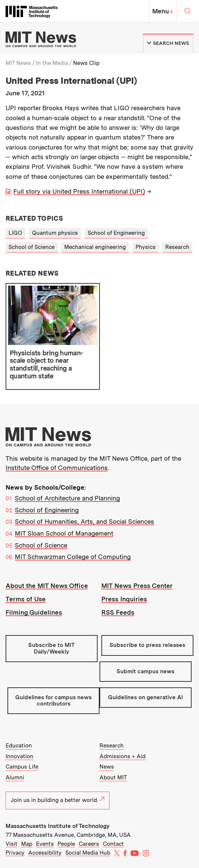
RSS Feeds (118, 612)
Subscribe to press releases (147, 645)
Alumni (15, 777)
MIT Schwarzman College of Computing (73, 557)
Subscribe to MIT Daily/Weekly (51, 648)
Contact (113, 844)
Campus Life (22, 767)
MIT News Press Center (137, 586)
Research (177, 247)
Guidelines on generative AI (146, 697)
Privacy (15, 853)
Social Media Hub (88, 853)
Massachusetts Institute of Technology (58, 826)
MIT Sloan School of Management (64, 533)
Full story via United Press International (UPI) (79, 191)
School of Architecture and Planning (67, 498)
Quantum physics (55, 233)
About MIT (113, 777)
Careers (89, 844)
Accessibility (45, 853)
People (66, 844)
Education (19, 746)
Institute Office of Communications (57, 468)
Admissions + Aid (123, 756)
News (107, 767)
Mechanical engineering (95, 247)
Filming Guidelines (34, 612)
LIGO (15, 233)
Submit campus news (146, 671)
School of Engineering (116, 233)
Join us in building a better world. (58, 800)
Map (27, 844)
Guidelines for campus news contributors (53, 701)
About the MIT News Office (47, 586)
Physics (146, 247)
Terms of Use (26, 599)
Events (45, 844)
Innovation (19, 756)
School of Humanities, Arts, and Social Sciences (84, 522)
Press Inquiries (124, 599)
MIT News (18, 63)
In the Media (52, 63)
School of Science (32, 247)
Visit (12, 844)
